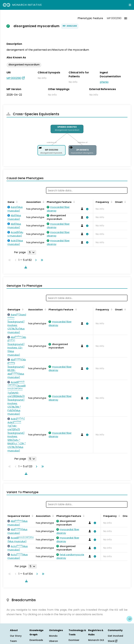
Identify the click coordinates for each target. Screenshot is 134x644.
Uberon (53, 641)
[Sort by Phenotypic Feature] (74, 202)
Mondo (53, 636)
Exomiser (74, 640)
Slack (112, 641)
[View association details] (87, 209)
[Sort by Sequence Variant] (32, 516)
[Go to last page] (41, 260)
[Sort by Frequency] (111, 202)
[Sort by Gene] (16, 202)
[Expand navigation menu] (130, 5)
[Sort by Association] (43, 202)
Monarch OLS (96, 640)
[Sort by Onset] (125, 202)
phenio (104, 82)
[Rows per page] (32, 252)
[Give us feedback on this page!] (129, 619)
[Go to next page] (35, 260)
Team (13, 641)
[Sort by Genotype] (22, 309)
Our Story (16, 636)
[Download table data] (25, 267)
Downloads (36, 640)
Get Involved (115, 636)
